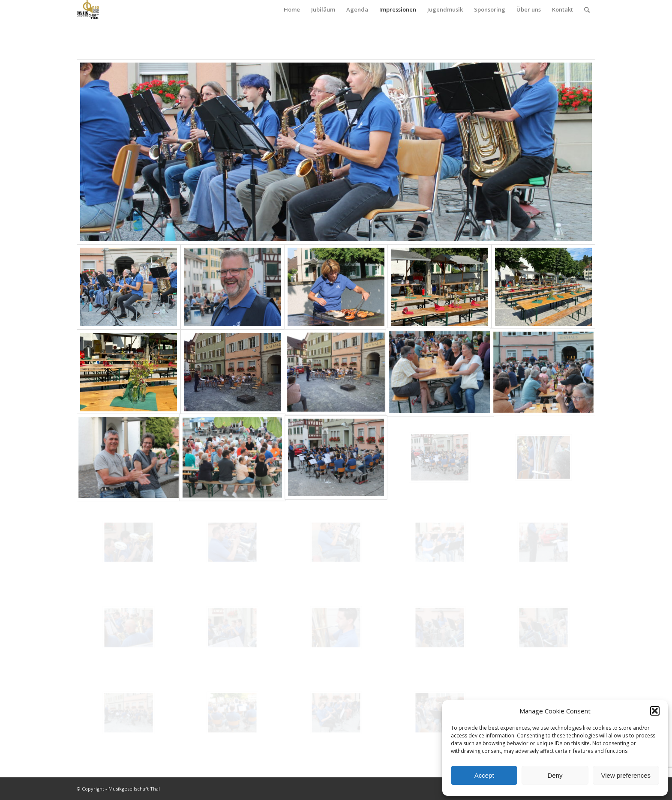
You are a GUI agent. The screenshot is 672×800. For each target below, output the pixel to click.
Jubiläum (323, 9)
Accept (484, 775)
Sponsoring (490, 9)
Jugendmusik (445, 9)
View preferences (626, 775)
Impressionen (398, 9)
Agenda (357, 9)
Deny (555, 775)
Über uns (529, 9)
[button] (655, 711)
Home (292, 9)
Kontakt (562, 9)
